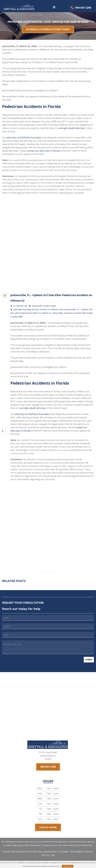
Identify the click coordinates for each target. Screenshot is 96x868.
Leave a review (48, 822)
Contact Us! (68, 866)
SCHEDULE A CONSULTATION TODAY (48, 28)
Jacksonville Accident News (44, 304)
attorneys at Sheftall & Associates (24, 135)
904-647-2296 (83, 8)
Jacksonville (57, 311)
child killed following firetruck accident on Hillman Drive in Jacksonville (44, 307)
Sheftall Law (22, 304)
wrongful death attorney (72, 126)
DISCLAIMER (76, 845)
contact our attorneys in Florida (43, 149)
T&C (53, 849)
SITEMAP (64, 845)
